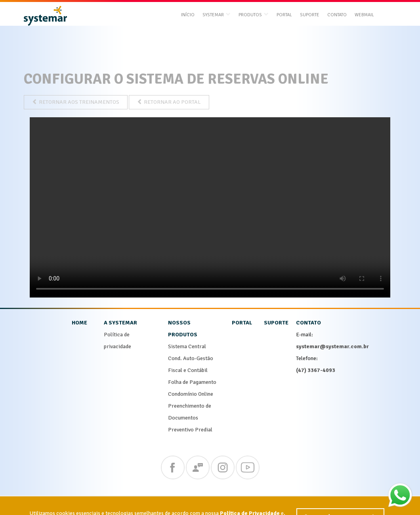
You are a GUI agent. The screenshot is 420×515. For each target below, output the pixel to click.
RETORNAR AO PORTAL (169, 102)
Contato (337, 15)
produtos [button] (254, 15)
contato (308, 323)
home (79, 323)
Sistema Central (187, 346)
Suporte (310, 15)
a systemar (120, 323)
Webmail (364, 15)
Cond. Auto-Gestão (191, 358)
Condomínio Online (191, 394)
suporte (276, 323)
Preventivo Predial (190, 430)
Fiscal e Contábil (188, 370)
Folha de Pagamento (192, 382)
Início (188, 15)
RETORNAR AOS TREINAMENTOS (76, 102)
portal (242, 323)
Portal (284, 15)
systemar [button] (217, 15)
